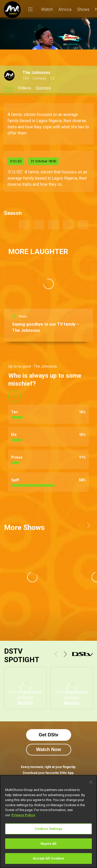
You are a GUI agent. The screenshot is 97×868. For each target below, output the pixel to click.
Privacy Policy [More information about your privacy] (23, 815)
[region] (48, 821)
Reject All (48, 844)
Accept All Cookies (48, 858)
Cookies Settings (48, 829)
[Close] (91, 782)
